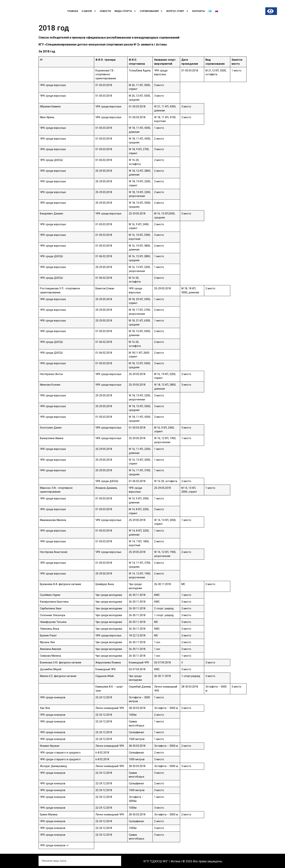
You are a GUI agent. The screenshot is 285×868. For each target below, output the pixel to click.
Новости (105, 11)
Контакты (199, 11)
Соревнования (151, 11)
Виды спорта (125, 11)
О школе (89, 11)
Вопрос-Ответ (177, 11)
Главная (73, 11)
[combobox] (80, 861)
